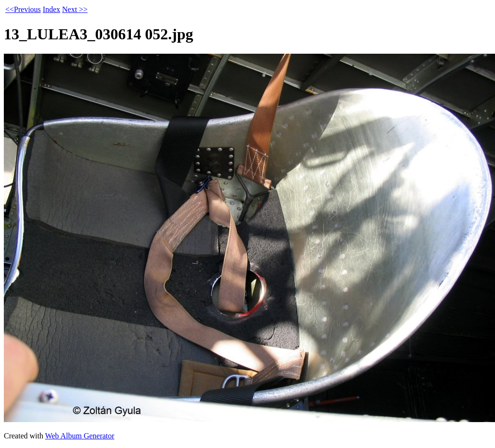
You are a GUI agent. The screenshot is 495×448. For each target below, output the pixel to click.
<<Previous (23, 9)
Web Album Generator (80, 436)
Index (51, 9)
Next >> (75, 9)
